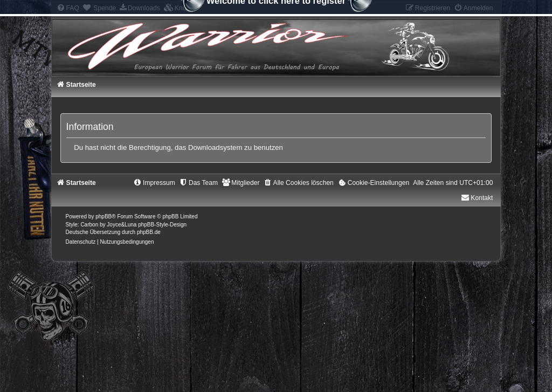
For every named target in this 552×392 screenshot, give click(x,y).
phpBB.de (149, 232)
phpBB (103, 216)
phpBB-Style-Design (162, 225)
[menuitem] (373, 183)
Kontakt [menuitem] (477, 198)
